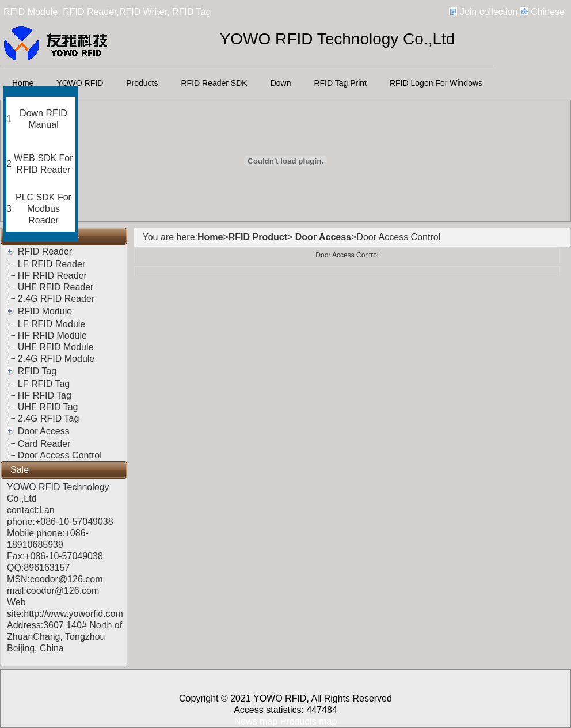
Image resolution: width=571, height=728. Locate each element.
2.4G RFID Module (56, 359)
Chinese (548, 12)
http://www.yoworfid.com (73, 614)
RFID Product (258, 237)
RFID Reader (45, 251)
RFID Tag (37, 371)
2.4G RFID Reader (56, 299)
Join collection (489, 12)
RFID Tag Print (340, 83)
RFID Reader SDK (214, 83)
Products (142, 83)
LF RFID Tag (44, 384)
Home (23, 83)
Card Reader (44, 444)
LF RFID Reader (52, 264)
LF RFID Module (52, 324)
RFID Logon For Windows (436, 83)
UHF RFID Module (56, 347)
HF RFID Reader (52, 276)
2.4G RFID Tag (48, 418)
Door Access (44, 431)
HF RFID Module (52, 335)
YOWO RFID (80, 83)
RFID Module (45, 311)
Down (281, 83)
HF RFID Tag (45, 395)
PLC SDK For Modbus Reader (43, 209)
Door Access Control (60, 455)
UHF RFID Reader (56, 287)
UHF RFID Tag (48, 407)
